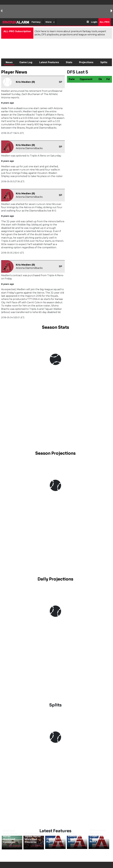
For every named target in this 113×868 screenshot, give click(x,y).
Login (94, 22)
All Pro (105, 22)
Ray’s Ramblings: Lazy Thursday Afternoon (77, 838)
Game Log (26, 62)
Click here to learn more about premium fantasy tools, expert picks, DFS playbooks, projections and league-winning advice (70, 33)
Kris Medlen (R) (25, 82)
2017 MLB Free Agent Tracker (55, 840)
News (9, 62)
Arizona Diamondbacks (29, 148)
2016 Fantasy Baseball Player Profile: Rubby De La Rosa (98, 836)
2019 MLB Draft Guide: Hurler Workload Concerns (34, 838)
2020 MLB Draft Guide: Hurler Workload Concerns (10, 836)
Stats (69, 62)
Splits (104, 62)
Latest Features (49, 62)
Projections (86, 62)
